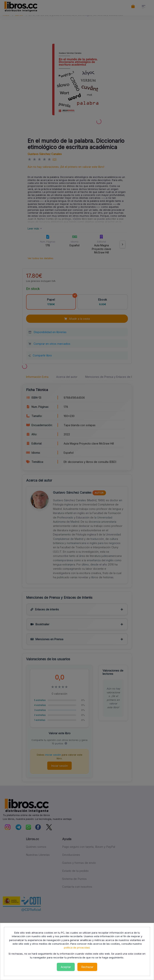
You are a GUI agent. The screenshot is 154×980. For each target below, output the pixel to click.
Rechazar (87, 967)
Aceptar (66, 967)
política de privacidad (77, 948)
